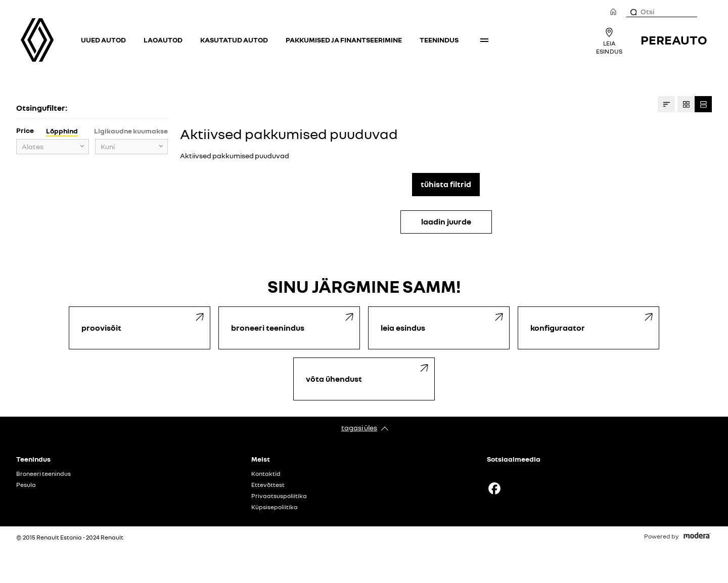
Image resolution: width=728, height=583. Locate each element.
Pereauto (674, 40)
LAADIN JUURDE (446, 221)
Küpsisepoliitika (275, 507)
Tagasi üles (359, 428)
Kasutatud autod (234, 40)
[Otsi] (633, 12)
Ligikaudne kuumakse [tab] (131, 131)
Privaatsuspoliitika (279, 496)
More (484, 40)
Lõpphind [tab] (62, 131)
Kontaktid (266, 474)
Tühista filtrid (446, 184)
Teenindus (439, 40)
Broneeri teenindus (43, 474)
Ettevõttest (268, 485)
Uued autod (103, 40)
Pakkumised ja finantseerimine (344, 40)
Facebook (494, 488)
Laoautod (163, 40)
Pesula (26, 485)
